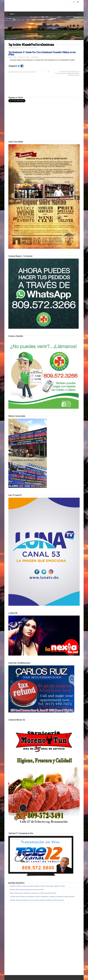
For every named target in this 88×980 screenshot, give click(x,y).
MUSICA (26, 72)
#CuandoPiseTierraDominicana (69, 72)
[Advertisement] (26, 87)
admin (15, 57)
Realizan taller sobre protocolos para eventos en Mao (27, 890)
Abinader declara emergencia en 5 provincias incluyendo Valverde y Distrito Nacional (37, 900)
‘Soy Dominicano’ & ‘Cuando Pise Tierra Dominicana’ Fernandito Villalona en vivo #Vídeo (42, 53)
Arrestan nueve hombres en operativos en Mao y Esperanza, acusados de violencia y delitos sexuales (42, 897)
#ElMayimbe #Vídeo (73, 73)
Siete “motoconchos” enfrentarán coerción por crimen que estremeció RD (33, 893)
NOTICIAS (33, 72)
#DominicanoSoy (60, 73)
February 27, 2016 (24, 57)
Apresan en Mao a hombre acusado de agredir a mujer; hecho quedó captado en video (37, 886)
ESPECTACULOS (17, 72)
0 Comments (35, 57)
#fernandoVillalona (74, 75)
